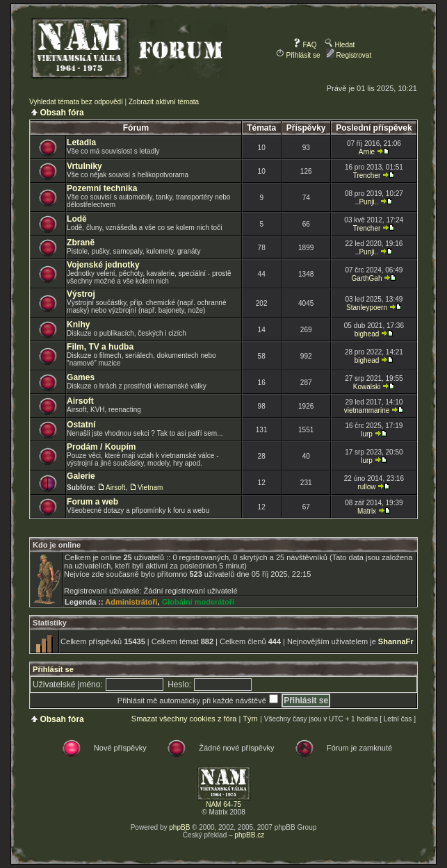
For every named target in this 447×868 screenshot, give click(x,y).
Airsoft (80, 401)
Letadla (81, 142)
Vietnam (151, 488)
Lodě (77, 219)
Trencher (367, 175)
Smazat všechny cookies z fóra (184, 719)
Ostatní (81, 425)
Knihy (78, 325)
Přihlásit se (298, 55)
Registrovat (349, 55)
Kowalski (367, 387)
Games (81, 377)
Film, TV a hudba (100, 347)
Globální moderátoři (198, 602)
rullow (366, 487)
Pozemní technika (102, 188)
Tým (250, 719)
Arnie (367, 152)
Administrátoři (131, 602)
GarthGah (367, 278)
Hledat (340, 45)
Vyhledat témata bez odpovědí (76, 102)
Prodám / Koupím (101, 447)
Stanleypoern (367, 308)
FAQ (305, 45)
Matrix (367, 511)
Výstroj (81, 294)
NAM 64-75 (223, 804)
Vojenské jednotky (103, 265)
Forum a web (92, 502)
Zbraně (81, 243)
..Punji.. (367, 202)
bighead (367, 334)
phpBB (179, 827)
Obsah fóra (62, 113)
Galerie (81, 476)
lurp (367, 434)
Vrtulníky (84, 166)
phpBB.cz (249, 835)
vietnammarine (367, 410)
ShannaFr (396, 641)
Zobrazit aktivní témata (164, 102)
